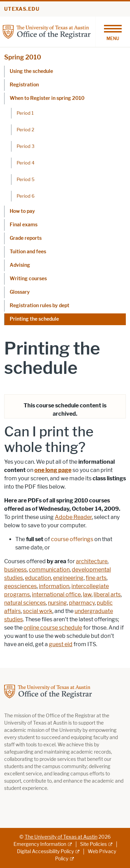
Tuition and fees (28, 252)
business (15, 570)
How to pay (22, 211)
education (38, 578)
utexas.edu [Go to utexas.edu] (22, 9)
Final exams (24, 225)
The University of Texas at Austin (61, 837)
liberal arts (107, 595)
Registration (24, 85)
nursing (57, 603)
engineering (68, 578)
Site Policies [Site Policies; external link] (93, 844)
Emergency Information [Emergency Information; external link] (40, 844)
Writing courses (28, 279)
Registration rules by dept (40, 306)
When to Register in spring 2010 (47, 98)
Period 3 (25, 146)
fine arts (96, 578)
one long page (53, 470)
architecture (92, 561)
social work (38, 611)
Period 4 (25, 163)
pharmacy (82, 603)
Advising (20, 265)
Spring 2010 (23, 57)
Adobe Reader (73, 517)
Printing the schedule (34, 319)
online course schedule (53, 628)
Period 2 (25, 130)
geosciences (20, 586)
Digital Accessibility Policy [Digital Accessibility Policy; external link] (45, 852)
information (54, 586)
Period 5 (26, 179)
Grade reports (26, 238)
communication (49, 570)
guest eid (61, 644)
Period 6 (26, 196)
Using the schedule (31, 71)
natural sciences (25, 603)
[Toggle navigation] (113, 32)
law (87, 595)
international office (56, 595)
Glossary (20, 292)
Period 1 (25, 113)
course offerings (72, 539)
